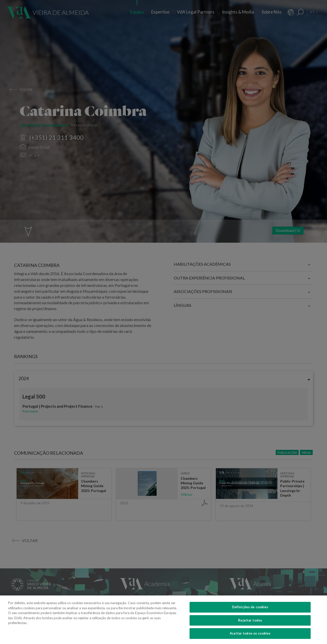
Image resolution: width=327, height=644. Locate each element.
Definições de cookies (250, 613)
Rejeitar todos (250, 626)
